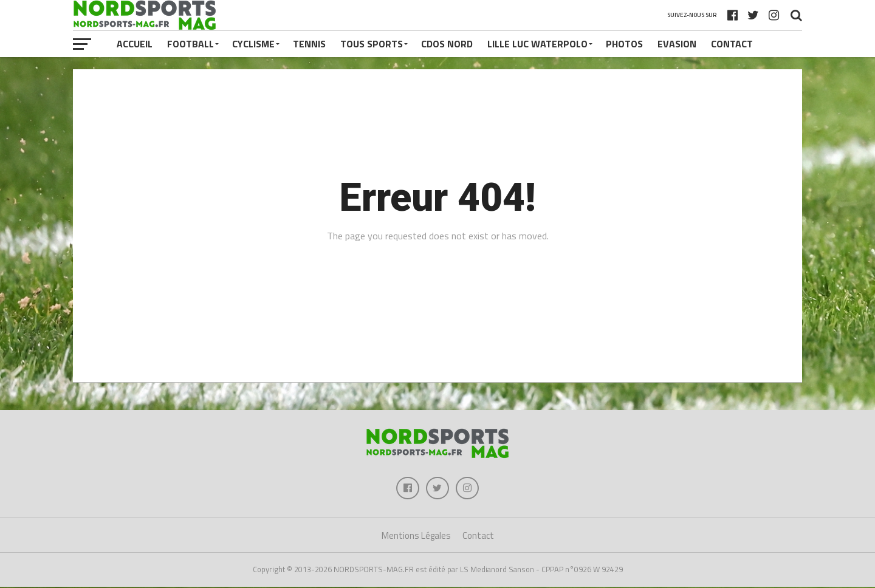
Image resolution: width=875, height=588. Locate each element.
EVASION (677, 44)
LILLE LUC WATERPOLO (537, 44)
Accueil (135, 44)
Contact (732, 44)
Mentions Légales (416, 537)
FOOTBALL (190, 44)
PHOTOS (624, 44)
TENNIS (309, 44)
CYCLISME (253, 44)
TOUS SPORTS (372, 44)
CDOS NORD (447, 44)
